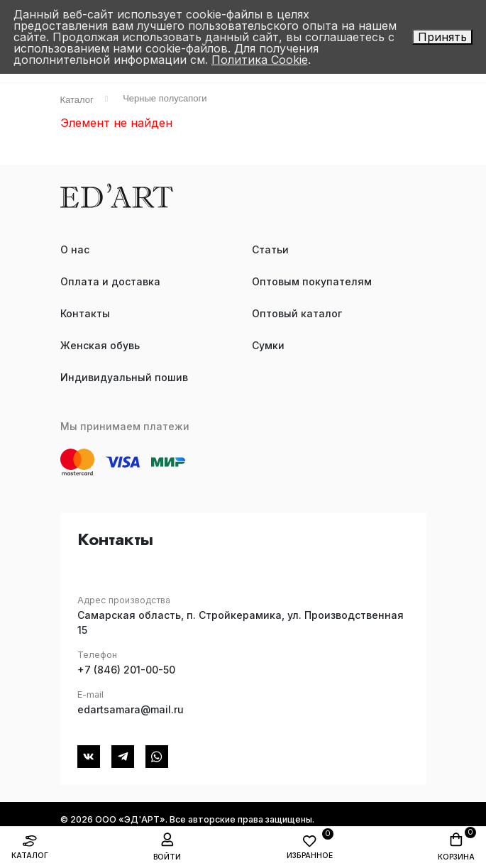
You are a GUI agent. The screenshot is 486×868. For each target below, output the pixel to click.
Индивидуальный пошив (124, 377)
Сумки (268, 345)
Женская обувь (100, 345)
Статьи (270, 249)
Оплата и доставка (110, 281)
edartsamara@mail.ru (131, 709)
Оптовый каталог (297, 313)
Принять (442, 37)
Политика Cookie (260, 60)
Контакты (85, 313)
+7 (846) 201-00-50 (126, 670)
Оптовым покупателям (312, 281)
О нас (75, 249)
